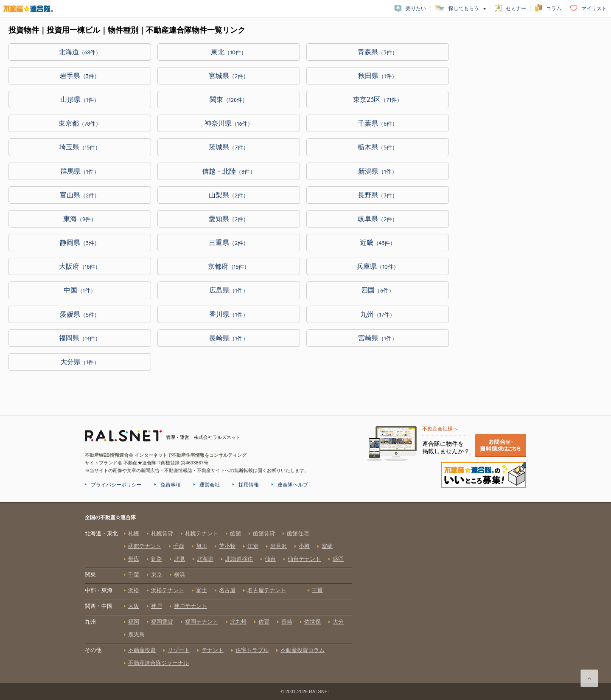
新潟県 (378, 171)
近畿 (378, 242)
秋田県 (378, 76)
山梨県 (229, 195)
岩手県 (80, 76)
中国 (80, 290)
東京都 (80, 123)
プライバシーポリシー (116, 485)
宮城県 (229, 76)
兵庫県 (378, 266)
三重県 (229, 242)
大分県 (80, 362)
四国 (378, 290)
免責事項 (171, 485)
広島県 (229, 290)
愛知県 (229, 219)
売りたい (416, 8)
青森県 (378, 52)
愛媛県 (80, 314)
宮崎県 (378, 338)
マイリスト (594, 8)
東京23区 (378, 99)
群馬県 (80, 171)
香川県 (229, 314)
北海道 (80, 52)
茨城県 (229, 147)
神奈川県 (229, 123)
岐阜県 (378, 219)
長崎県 (229, 338)
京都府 (229, 266)
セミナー (516, 8)
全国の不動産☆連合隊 (219, 598)
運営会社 (210, 485)
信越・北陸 (229, 171)
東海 (80, 219)
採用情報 (249, 485)
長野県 (378, 195)
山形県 (80, 99)
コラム (554, 8)
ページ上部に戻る (589, 678)
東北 (229, 52)
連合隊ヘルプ (293, 485)
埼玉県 (80, 147)
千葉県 (378, 123)
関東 (229, 99)
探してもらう (464, 8)
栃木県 (378, 147)
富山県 (80, 195)
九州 (378, 314)
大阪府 (80, 266)
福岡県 (80, 338)
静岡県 (80, 242)
